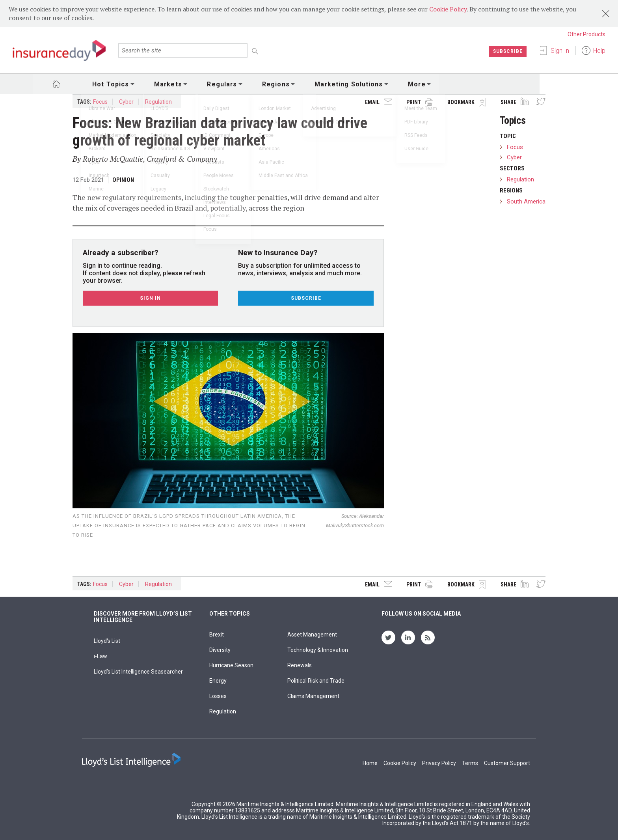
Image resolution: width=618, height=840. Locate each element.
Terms (470, 763)
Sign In (560, 51)
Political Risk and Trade (316, 681)
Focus (100, 102)
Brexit (217, 635)
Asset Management (312, 635)
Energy (218, 681)
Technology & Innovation (318, 650)
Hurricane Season (231, 665)
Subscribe (507, 51)
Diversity (220, 650)
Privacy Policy (439, 763)
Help (599, 51)
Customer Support (507, 763)
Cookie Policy (448, 9)
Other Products (586, 34)
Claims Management (313, 696)
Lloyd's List (107, 641)
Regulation (158, 102)
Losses (218, 696)
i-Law (101, 656)
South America (526, 202)
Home (370, 763)
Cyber (126, 102)
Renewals (300, 665)
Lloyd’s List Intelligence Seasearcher (138, 672)
